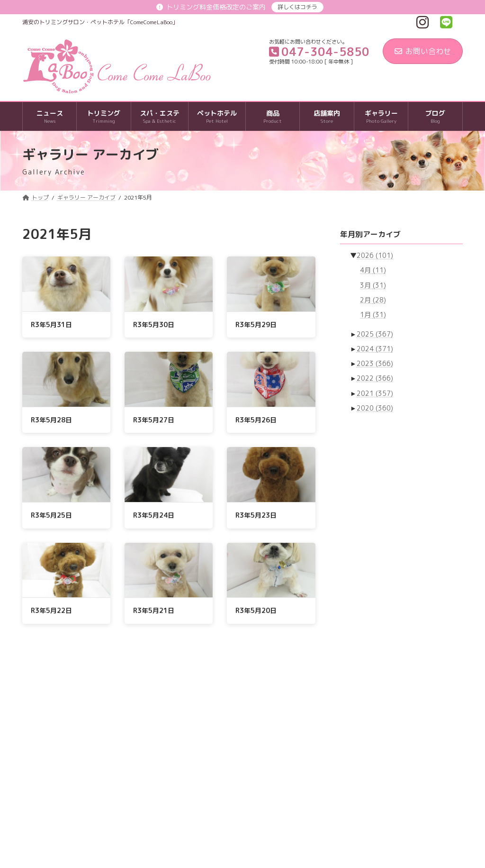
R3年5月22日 (51, 610)
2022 (375, 379)
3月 (373, 285)
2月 (373, 300)
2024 (375, 349)
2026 (375, 255)
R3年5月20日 (256, 610)
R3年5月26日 (256, 420)
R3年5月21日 (154, 610)
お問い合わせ (423, 51)
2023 (375, 363)
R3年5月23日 (256, 515)
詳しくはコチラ (297, 7)
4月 (373, 270)
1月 (373, 315)
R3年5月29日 (256, 324)
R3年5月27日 (154, 420)
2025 (375, 334)
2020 (375, 408)
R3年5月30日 (154, 324)
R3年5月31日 (51, 324)
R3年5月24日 (154, 515)
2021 (375, 393)
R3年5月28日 (51, 420)
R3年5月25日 (51, 515)
